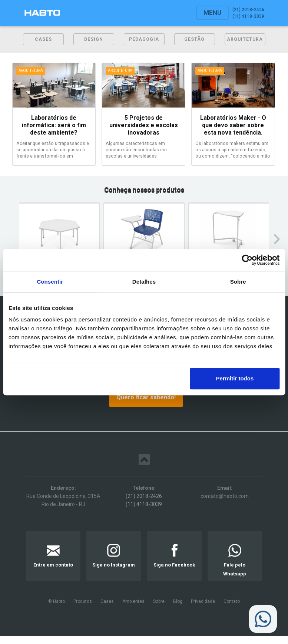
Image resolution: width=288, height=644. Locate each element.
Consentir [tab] (50, 282)
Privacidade (203, 601)
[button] (212, 13)
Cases (107, 601)
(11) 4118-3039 (144, 504)
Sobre (159, 601)
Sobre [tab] (238, 282)
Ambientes (133, 601)
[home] (42, 13)
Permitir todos (235, 378)
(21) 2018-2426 (144, 496)
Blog (178, 601)
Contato (232, 601)
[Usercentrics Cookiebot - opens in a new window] (247, 260)
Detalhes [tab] (144, 282)
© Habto (57, 601)
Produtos (83, 601)
